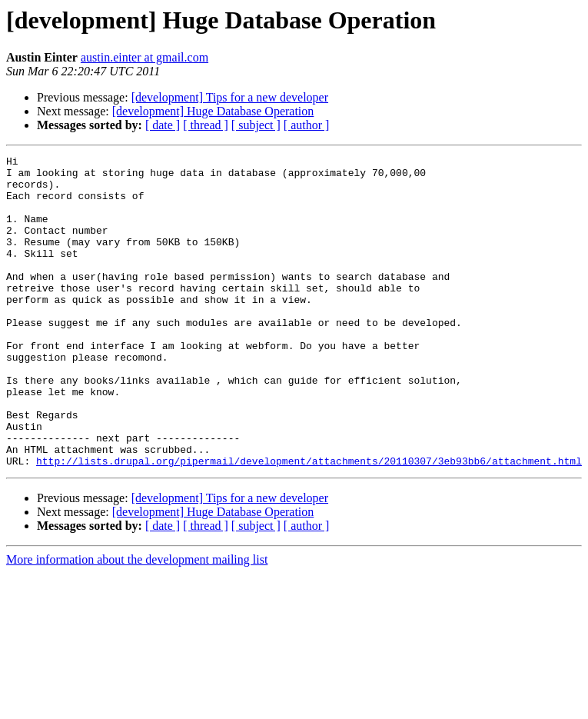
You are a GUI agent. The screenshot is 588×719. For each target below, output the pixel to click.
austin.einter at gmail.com (145, 57)
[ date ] (163, 125)
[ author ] (307, 125)
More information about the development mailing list (137, 622)
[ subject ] (256, 125)
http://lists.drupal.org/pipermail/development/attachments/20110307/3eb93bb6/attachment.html (309, 523)
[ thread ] (206, 125)
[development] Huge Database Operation (213, 111)
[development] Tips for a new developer (230, 97)
